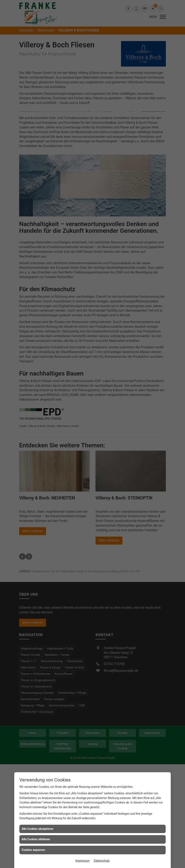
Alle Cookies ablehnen (36, 839)
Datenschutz (102, 861)
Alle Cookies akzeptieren (37, 829)
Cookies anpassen (33, 850)
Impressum (83, 861)
